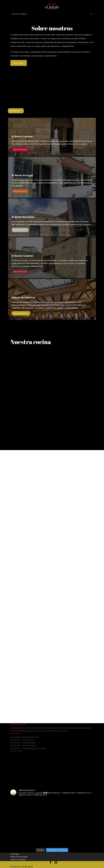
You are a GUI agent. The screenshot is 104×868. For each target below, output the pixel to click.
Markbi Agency (27, 867)
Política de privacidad (19, 857)
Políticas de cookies (18, 860)
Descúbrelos (15, 111)
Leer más (19, 63)
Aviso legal (15, 854)
